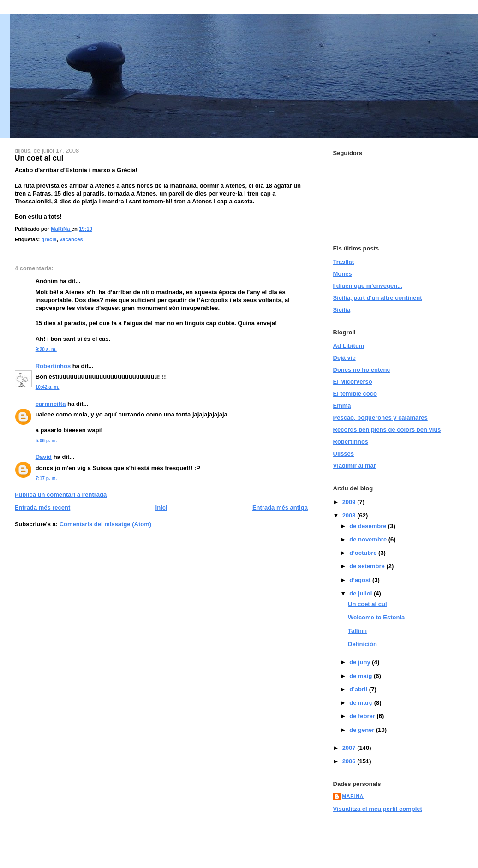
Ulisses (344, 454)
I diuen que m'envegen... (368, 286)
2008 (350, 515)
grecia (49, 239)
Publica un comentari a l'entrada (61, 495)
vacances (71, 239)
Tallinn (357, 631)
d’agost (361, 580)
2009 (350, 502)
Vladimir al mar (355, 466)
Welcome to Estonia (376, 617)
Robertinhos (53, 366)
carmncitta (51, 404)
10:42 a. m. (48, 387)
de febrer (363, 716)
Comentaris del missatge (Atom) (105, 524)
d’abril (359, 689)
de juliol (361, 593)
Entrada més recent (43, 508)
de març (361, 703)
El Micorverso (353, 382)
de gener (363, 730)
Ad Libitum (349, 346)
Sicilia (342, 310)
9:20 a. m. (46, 349)
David (44, 457)
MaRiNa (353, 796)
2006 (350, 761)
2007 (350, 748)
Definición (362, 644)
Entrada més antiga (280, 508)
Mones (343, 274)
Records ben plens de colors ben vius (387, 430)
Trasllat (344, 262)
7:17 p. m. (46, 479)
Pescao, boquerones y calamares (380, 418)
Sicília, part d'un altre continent (378, 298)
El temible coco (355, 394)
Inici (161, 508)
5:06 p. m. (46, 441)
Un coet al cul (367, 604)
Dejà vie (344, 358)
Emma (342, 406)
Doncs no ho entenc (362, 370)
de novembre (369, 539)
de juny (361, 662)
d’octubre (364, 553)
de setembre (368, 566)
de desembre (369, 526)
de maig (361, 676)
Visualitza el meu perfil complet (378, 809)
